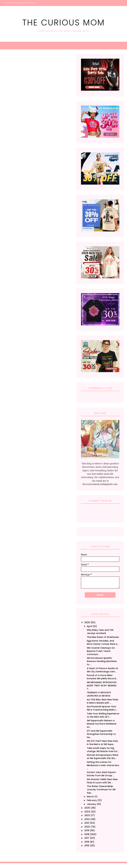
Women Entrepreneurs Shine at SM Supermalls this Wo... (103, 757)
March (90, 797)
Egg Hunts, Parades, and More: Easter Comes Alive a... (103, 642)
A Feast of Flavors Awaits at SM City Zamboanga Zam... (102, 670)
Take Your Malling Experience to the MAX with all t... (103, 715)
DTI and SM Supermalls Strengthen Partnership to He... (101, 734)
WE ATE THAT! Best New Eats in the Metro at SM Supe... (102, 743)
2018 (87, 834)
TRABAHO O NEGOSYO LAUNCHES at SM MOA (99, 694)
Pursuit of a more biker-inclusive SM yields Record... (102, 677)
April (89, 626)
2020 (87, 827)
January (91, 804)
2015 (87, 846)
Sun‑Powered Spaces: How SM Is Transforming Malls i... (102, 708)
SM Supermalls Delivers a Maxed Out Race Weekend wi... (102, 724)
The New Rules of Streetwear (103, 637)
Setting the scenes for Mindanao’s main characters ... (103, 765)
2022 (87, 819)
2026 (87, 622)
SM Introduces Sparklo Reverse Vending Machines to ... (102, 661)
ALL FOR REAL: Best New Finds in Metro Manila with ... (103, 701)
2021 (87, 823)
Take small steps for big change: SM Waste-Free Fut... (103, 750)
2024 (87, 812)
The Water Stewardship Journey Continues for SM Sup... (101, 789)
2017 (87, 838)
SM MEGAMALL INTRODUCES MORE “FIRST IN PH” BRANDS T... (102, 686)
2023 (87, 815)
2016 (87, 842)
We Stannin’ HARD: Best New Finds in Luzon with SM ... (102, 781)
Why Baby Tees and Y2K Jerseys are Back (100, 632)
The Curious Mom (64, 21)
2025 (87, 808)
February (92, 800)
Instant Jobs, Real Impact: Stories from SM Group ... (101, 774)
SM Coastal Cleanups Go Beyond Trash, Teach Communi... (101, 651)
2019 (87, 830)
